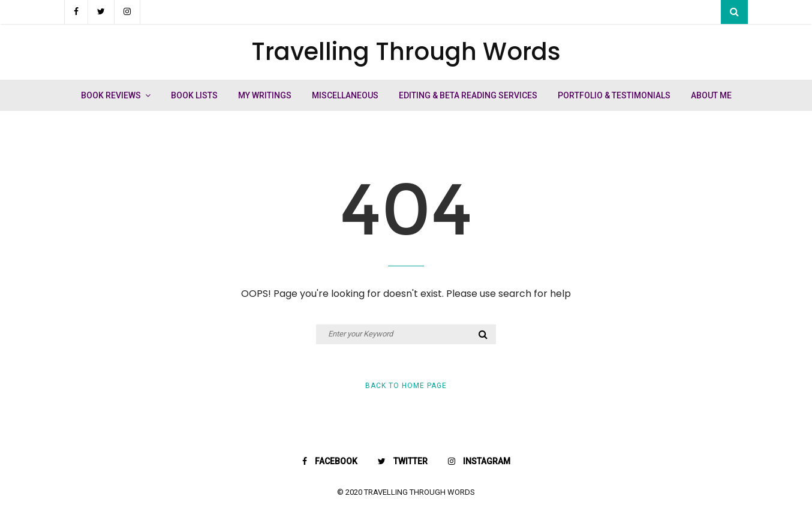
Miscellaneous (345, 95)
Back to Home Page (406, 386)
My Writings (265, 95)
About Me (711, 95)
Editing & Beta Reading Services (468, 95)
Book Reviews (111, 95)
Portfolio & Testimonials (614, 95)
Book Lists (194, 95)
